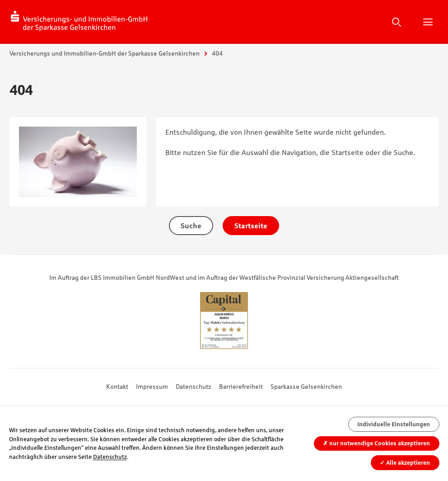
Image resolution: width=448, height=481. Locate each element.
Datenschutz (194, 387)
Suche (397, 22)
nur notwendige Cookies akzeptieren (376, 443)
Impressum (152, 387)
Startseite (251, 226)
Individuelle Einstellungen (394, 424)
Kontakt (117, 387)
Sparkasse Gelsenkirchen (306, 387)
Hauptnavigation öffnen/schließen (428, 22)
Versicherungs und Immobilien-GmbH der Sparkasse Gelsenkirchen (105, 53)
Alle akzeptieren (405, 463)
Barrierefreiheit (241, 387)
